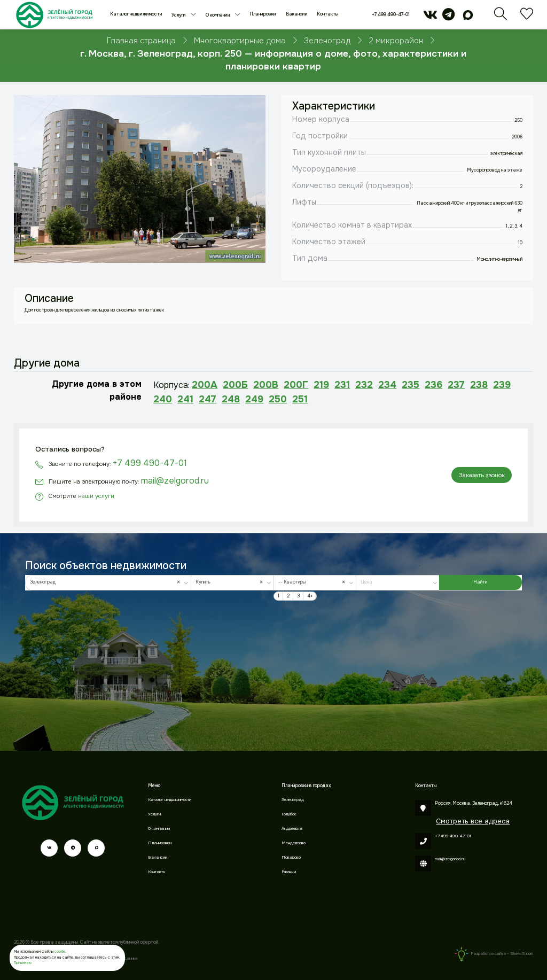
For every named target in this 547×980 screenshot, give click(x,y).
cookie (60, 951)
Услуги (179, 15)
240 (163, 399)
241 (185, 399)
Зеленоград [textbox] (107, 582)
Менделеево (294, 843)
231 (342, 385)
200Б (235, 385)
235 (411, 385)
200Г (296, 385)
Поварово (291, 857)
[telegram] (448, 18)
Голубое (289, 814)
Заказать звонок (482, 475)
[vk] (430, 18)
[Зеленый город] (54, 15)
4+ (310, 596)
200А (205, 385)
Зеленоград (293, 800)
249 (254, 399)
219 (321, 385)
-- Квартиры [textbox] (314, 582)
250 (278, 399)
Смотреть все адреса (473, 821)
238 (479, 385)
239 (502, 385)
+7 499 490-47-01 (391, 15)
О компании (218, 15)
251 (300, 399)
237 (456, 385)
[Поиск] (501, 18)
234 (387, 385)
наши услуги (96, 496)
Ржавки (289, 872)
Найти (480, 582)
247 (208, 399)
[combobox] (108, 582)
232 (364, 385)
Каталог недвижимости (136, 14)
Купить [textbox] (231, 582)
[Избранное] (527, 18)
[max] (468, 18)
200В (266, 385)
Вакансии (297, 14)
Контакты (328, 14)
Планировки (263, 14)
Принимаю (23, 963)
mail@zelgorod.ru (175, 481)
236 (433, 385)
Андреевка (292, 829)
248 (231, 399)
